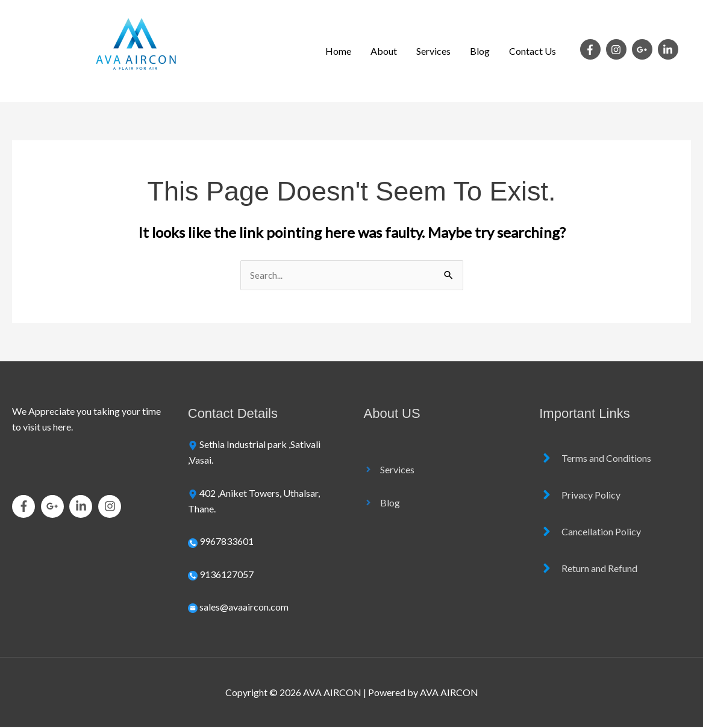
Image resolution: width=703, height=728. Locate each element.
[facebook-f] (592, 49)
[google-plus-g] (644, 49)
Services (433, 51)
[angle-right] (389, 470)
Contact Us (533, 51)
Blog (480, 51)
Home (338, 51)
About (384, 51)
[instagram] (618, 49)
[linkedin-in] (670, 49)
